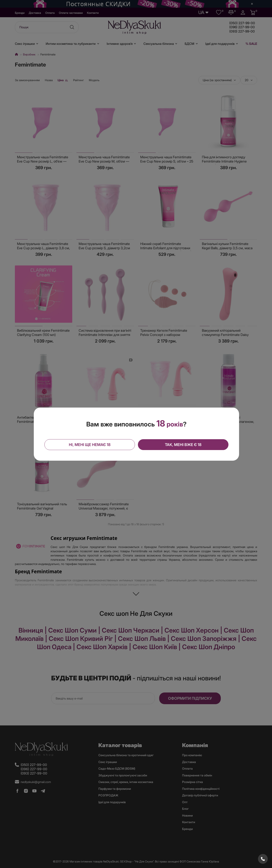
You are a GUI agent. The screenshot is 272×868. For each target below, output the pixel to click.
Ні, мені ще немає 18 (90, 444)
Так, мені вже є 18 (183, 444)
